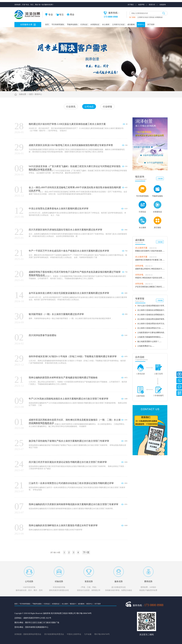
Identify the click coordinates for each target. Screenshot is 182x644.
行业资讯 (71, 107)
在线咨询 (163, 5)
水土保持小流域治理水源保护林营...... (152, 319)
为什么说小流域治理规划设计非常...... (152, 306)
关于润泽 (151, 25)
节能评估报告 (72, 25)
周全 (71, 15)
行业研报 (107, 107)
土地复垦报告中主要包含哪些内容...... (152, 333)
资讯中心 (141, 25)
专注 (60, 15)
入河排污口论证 (143, 17)
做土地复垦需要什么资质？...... (149, 342)
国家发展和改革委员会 (32, 634)
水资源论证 (159, 17)
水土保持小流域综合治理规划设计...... (152, 310)
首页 (47, 25)
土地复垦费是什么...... (146, 346)
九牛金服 (88, 634)
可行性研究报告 (58, 25)
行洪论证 (151, 17)
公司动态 (89, 107)
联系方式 (152, 5)
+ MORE (160, 179)
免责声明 (141, 5)
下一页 (86, 552)
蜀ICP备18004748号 (102, 634)
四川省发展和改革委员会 (54, 634)
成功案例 (131, 25)
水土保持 (106, 25)
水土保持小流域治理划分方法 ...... (151, 328)
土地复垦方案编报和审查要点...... (150, 337)
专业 (49, 15)
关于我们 (131, 5)
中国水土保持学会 (74, 634)
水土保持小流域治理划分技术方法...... (152, 324)
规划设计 (73, 604)
